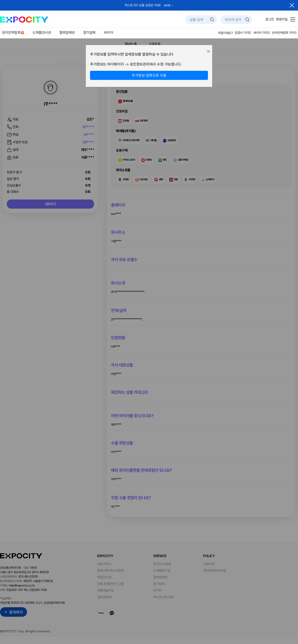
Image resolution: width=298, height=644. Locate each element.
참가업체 (89, 33)
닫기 (292, 5)
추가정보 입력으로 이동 (149, 75)
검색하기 (212, 19)
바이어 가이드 (262, 33)
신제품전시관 (42, 33)
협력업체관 (67, 33)
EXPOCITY (24, 20)
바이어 (109, 33)
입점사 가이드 (243, 33)
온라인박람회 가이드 (284, 33)
